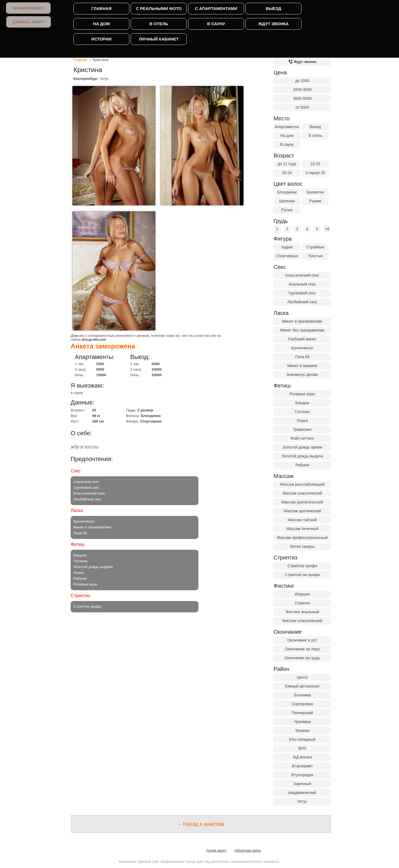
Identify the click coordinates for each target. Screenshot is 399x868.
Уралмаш (302, 722)
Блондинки (287, 192)
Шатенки (287, 201)
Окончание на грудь (302, 658)
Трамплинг (302, 429)
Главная (102, 8)
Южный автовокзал (302, 686)
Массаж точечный (302, 529)
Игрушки (302, 594)
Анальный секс (302, 284)
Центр (302, 677)
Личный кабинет (28, 8)
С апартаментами (216, 8)
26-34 (287, 173)
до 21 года (287, 164)
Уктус (302, 801)
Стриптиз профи (302, 566)
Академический (302, 793)
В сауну (216, 24)
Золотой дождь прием (302, 447)
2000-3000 (302, 90)
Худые (287, 247)
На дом (102, 24)
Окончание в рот (302, 640)
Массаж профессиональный (302, 538)
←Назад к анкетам (201, 824)
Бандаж (302, 403)
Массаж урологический (302, 502)
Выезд (273, 8)
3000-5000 (302, 98)
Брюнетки (315, 192)
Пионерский (302, 713)
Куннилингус (302, 348)
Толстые (315, 256)
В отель (159, 24)
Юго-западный (302, 739)
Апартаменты (287, 127)
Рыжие (315, 201)
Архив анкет (217, 850)
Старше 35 (315, 173)
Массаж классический (302, 493)
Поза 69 (302, 357)
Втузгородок (302, 775)
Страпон (302, 603)
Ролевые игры (302, 394)
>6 (327, 229)
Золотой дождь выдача (302, 456)
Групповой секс (302, 293)
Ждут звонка (273, 24)
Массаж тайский (302, 520)
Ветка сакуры (302, 546)
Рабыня (302, 465)
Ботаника (302, 695)
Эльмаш (302, 730)
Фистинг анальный (302, 612)
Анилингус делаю (302, 375)
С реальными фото (159, 8)
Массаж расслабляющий (302, 484)
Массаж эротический (302, 511)
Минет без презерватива (302, 330)
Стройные (315, 247)
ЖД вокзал (302, 757)
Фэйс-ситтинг (302, 438)
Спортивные (287, 256)
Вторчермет (302, 766)
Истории (101, 39)
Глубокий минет (302, 339)
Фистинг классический (302, 621)
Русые (287, 210)
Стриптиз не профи (302, 575)
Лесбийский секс (302, 302)
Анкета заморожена (103, 346)
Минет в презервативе (302, 321)
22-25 (315, 164)
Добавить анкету (29, 22)
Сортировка (302, 704)
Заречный (302, 784)
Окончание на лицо (302, 649)
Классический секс (302, 275)
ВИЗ (302, 748)
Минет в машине (302, 366)
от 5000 (302, 107)
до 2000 (302, 81)
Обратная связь (248, 850)
